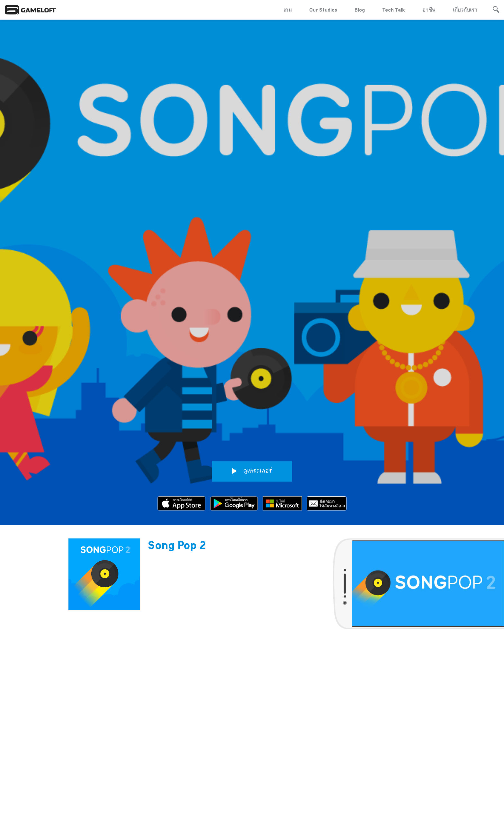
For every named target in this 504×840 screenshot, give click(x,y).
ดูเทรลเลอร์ (252, 402)
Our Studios (323, 10)
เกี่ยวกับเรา (465, 10)
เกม (288, 10)
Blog (360, 10)
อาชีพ (429, 10)
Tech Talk (394, 10)
